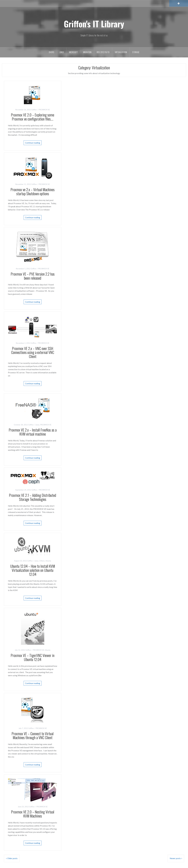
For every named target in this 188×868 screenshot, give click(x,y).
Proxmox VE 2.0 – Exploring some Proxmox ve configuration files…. (33, 117)
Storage (136, 52)
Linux (62, 52)
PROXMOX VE (44, 110)
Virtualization (121, 52)
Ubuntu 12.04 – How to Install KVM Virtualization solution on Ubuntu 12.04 (33, 570)
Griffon (34, 110)
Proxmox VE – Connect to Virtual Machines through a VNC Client (33, 736)
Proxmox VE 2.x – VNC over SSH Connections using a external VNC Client (33, 352)
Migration (87, 52)
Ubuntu (48, 561)
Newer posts (175, 858)
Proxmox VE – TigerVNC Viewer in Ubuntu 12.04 (33, 657)
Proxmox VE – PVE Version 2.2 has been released (33, 276)
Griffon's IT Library (94, 24)
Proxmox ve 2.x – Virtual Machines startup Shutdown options (33, 192)
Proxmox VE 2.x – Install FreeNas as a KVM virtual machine (33, 432)
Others (42, 561)
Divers (52, 52)
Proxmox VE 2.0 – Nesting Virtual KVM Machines (33, 814)
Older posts (12, 858)
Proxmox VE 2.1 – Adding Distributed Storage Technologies (33, 497)
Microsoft (73, 52)
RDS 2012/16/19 (103, 52)
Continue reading (33, 143)
